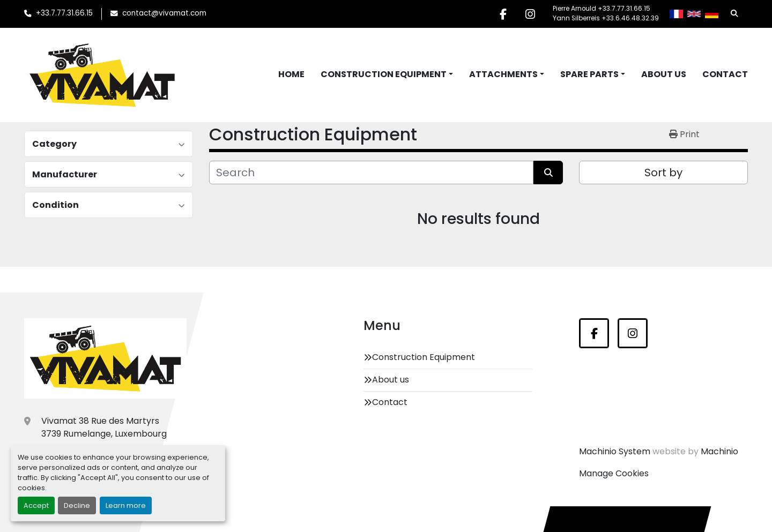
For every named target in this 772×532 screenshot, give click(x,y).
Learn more (126, 505)
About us (664, 74)
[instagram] (530, 14)
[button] (387, 74)
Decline (77, 505)
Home (291, 74)
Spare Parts (589, 74)
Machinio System (615, 451)
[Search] (371, 173)
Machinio (719, 451)
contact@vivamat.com (164, 13)
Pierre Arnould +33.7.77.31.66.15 (602, 9)
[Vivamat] (105, 358)
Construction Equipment (384, 74)
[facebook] (503, 14)
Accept (36, 505)
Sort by (663, 173)
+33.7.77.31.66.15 (64, 13)
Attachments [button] (503, 74)
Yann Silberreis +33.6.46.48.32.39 (606, 18)
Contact (725, 74)
